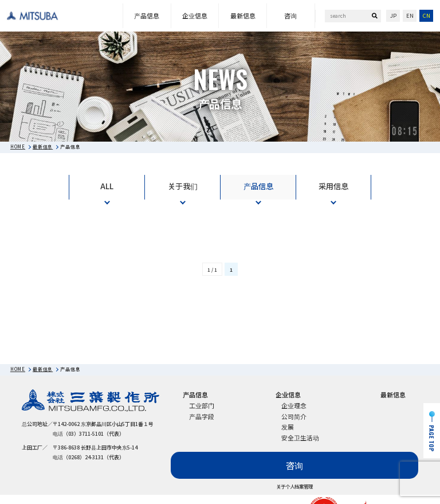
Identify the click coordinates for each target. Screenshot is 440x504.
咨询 (290, 15)
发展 (288, 427)
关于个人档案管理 (294, 487)
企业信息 (195, 15)
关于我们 (183, 186)
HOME (18, 147)
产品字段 (202, 416)
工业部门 (202, 405)
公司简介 (294, 416)
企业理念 (294, 405)
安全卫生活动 (300, 437)
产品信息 (147, 15)
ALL (107, 186)
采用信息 (333, 186)
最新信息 (243, 15)
